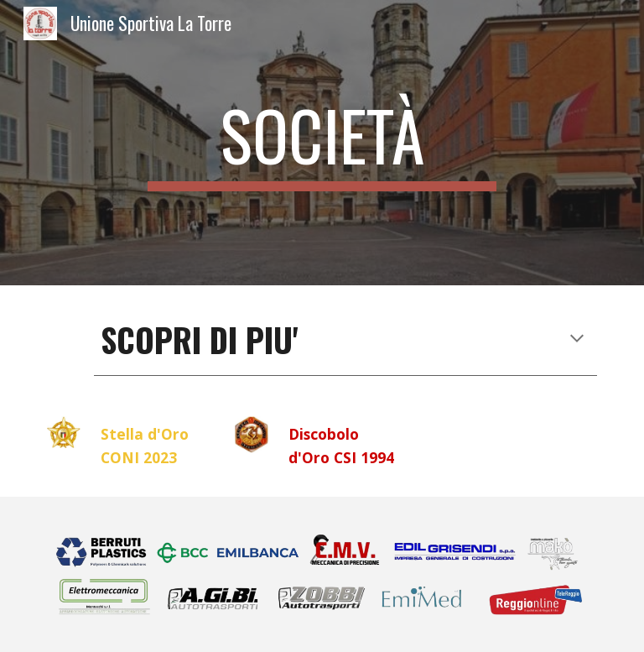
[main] (322, 143)
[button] (577, 340)
